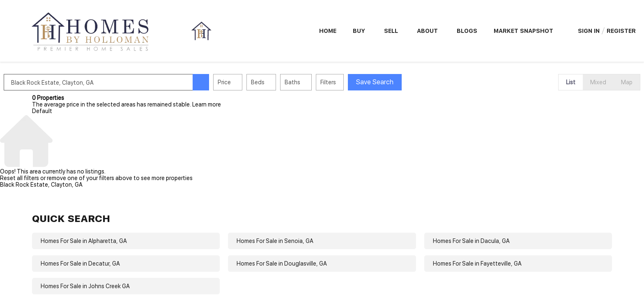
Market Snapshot (523, 31)
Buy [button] (359, 31)
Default (42, 111)
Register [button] (621, 31)
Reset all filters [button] (20, 178)
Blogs (467, 31)
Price (253, 82)
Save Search (403, 82)
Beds (286, 82)
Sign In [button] (589, 31)
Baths (321, 82)
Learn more (207, 104)
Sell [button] (391, 31)
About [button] (427, 31)
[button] (229, 82)
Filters (356, 82)
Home (328, 31)
